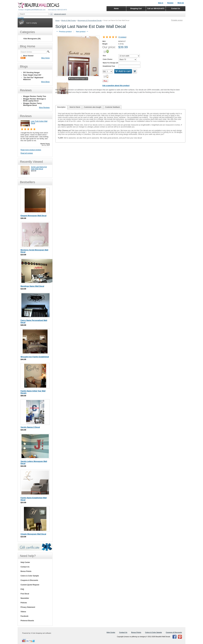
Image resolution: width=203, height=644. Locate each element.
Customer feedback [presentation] (112, 107)
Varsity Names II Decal (30, 427)
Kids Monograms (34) (32, 39)
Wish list (181, 3)
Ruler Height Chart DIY (32, 75)
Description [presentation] (61, 107)
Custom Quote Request (30, 585)
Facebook (24, 616)
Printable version (177, 20)
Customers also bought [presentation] (93, 107)
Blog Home (46, 58)
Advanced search (60, 14)
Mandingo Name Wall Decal (32, 286)
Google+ (21, 18)
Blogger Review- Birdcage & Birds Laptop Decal (34, 100)
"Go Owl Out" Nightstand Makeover (33, 79)
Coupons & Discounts (29, 580)
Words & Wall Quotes (69, 20)
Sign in (161, 3)
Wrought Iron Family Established (35, 357)
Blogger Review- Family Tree (35, 96)
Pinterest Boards (27, 621)
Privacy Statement (28, 607)
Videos (23, 612)
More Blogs (45, 82)
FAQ (22, 589)
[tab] (61, 107)
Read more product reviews (31, 150)
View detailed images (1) (78, 79)
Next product (82, 32)
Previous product (64, 32)
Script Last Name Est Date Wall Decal (39, 168)
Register (170, 3)
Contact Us (25, 567)
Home (57, 20)
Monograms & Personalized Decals (90, 20)
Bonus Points (26, 571)
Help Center (25, 562)
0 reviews (122, 37)
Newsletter (25, 598)
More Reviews (44, 108)
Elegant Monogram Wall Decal (33, 216)
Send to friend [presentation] (75, 107)
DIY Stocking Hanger (31, 73)
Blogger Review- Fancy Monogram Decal (32, 104)
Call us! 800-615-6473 (156, 9)
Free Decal (25, 594)
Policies (24, 603)
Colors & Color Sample (30, 576)
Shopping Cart (136, 9)
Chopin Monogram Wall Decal (33, 534)
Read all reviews (27, 153)
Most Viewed (28, 56)
